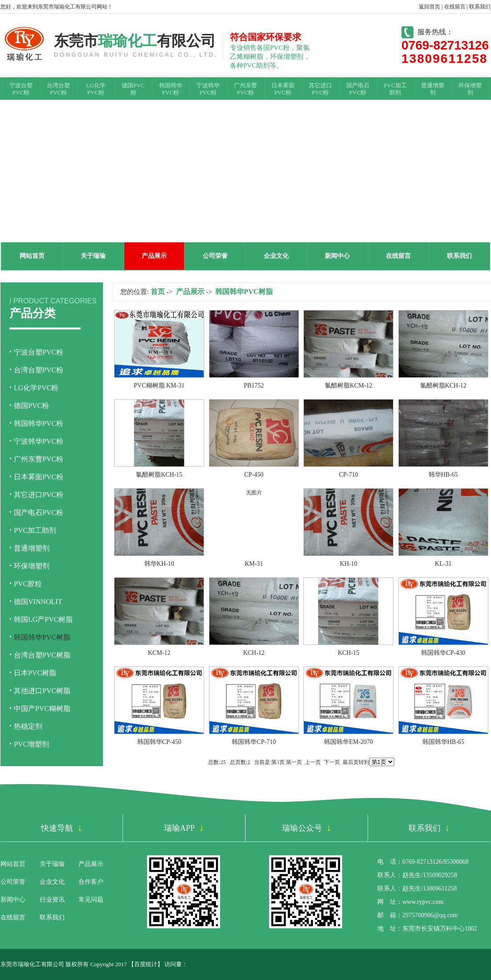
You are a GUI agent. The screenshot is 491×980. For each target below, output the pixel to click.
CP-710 (349, 475)
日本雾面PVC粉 (283, 89)
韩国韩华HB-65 (443, 742)
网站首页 (32, 256)
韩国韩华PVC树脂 (42, 637)
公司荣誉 (215, 256)
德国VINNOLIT (38, 602)
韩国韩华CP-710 (254, 742)
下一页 (332, 762)
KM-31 (254, 564)
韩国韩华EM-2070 (348, 742)
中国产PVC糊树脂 (42, 708)
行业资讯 (52, 900)
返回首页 (430, 7)
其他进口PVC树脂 (42, 691)
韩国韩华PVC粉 (171, 89)
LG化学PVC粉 (96, 89)
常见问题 (91, 900)
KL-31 (443, 564)
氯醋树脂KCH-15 (159, 475)
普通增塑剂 (433, 89)
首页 (158, 292)
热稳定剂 (28, 726)
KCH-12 (254, 653)
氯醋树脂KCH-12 (443, 386)
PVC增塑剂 (31, 744)
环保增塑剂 (470, 89)
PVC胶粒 (28, 584)
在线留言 (455, 7)
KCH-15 (348, 653)
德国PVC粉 (133, 89)
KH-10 (349, 564)
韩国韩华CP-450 (159, 742)
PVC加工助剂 (395, 89)
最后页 (351, 762)
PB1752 (254, 386)
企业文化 (276, 256)
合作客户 (91, 882)
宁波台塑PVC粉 (21, 89)
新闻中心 (337, 256)
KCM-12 (159, 653)
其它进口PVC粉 (320, 89)
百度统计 (146, 964)
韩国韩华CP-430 (443, 653)
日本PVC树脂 (35, 673)
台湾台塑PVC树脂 (42, 655)
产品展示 (154, 256)
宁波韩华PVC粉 (208, 89)
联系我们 (480, 7)
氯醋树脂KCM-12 (349, 386)
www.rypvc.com (423, 902)
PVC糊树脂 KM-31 (159, 386)
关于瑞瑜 (93, 256)
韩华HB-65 (443, 475)
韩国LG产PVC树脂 (43, 619)
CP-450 (254, 475)
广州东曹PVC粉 (245, 89)
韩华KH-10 (159, 564)
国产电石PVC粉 (358, 89)
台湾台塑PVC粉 (58, 89)
